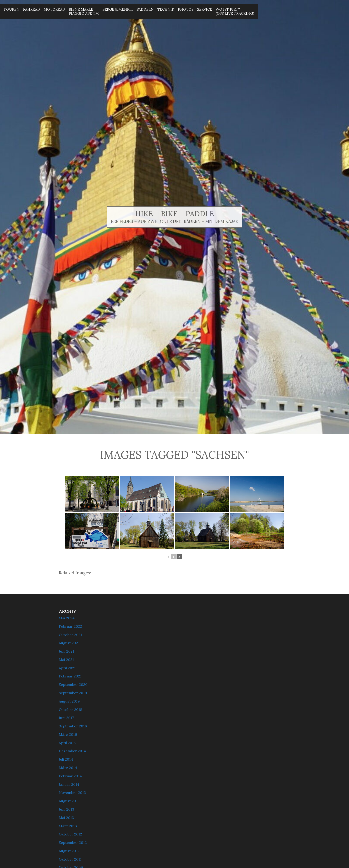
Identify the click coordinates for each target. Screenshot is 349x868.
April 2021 (67, 668)
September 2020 (73, 684)
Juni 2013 (66, 809)
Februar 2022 (70, 626)
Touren (12, 9)
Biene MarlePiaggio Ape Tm (84, 11)
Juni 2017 (66, 718)
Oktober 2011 (70, 859)
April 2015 (67, 743)
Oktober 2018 (70, 710)
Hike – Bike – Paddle (175, 214)
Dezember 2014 (72, 751)
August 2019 (69, 701)
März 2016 (68, 734)
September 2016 (73, 726)
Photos (186, 9)
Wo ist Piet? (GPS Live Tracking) (235, 11)
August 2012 (69, 851)
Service (205, 9)
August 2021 (69, 643)
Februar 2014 (70, 776)
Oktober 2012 (70, 834)
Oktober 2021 (70, 635)
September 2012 (73, 842)
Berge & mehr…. (118, 9)
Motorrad (54, 9)
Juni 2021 (66, 651)
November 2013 (72, 793)
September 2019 (73, 693)
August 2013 (69, 801)
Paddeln (145, 9)
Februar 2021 (70, 676)
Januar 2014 (69, 784)
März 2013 (68, 826)
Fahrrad (32, 9)
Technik (166, 9)
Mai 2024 (67, 618)
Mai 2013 (66, 818)
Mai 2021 (66, 660)
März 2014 (68, 768)
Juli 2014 (66, 759)
